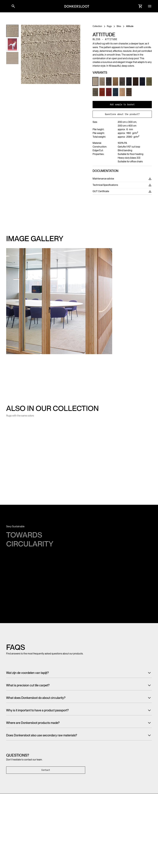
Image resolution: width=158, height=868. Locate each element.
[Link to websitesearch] (13, 6)
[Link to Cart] (140, 6)
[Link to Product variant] (95, 81)
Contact (46, 770)
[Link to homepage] (77, 6)
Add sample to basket (122, 104)
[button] (6, 6)
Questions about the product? (122, 114)
